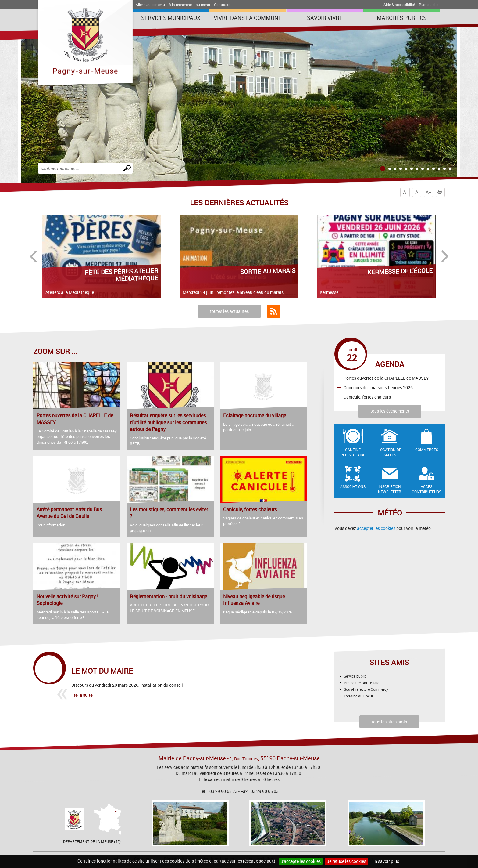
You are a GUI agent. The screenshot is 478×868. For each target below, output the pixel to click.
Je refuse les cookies (346, 861)
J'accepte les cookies (301, 861)
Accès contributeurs (426, 489)
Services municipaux (171, 18)
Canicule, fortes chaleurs (367, 397)
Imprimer (441, 192)
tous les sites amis (389, 722)
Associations (353, 486)
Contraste (222, 5)
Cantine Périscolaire (353, 452)
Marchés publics (402, 18)
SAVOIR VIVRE (325, 18)
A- (405, 192)
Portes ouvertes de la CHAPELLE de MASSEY (386, 378)
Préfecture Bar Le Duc (362, 683)
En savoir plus (386, 861)
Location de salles (390, 452)
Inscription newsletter (390, 489)
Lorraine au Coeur (358, 696)
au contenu (156, 5)
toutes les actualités (229, 311)
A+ (428, 192)
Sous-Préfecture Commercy (366, 689)
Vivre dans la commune (248, 18)
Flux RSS (274, 311)
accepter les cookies (376, 528)
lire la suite (82, 695)
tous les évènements (390, 411)
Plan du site (429, 5)
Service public (355, 676)
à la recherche (180, 5)
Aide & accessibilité (399, 5)
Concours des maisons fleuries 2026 (378, 387)
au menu (203, 5)
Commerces (427, 450)
